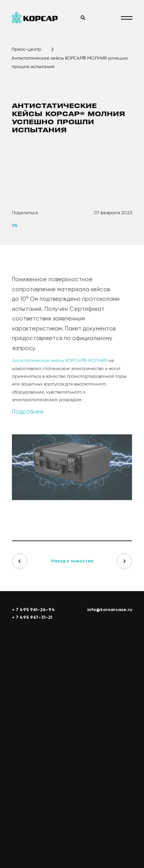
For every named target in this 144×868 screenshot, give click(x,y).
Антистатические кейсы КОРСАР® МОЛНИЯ (60, 363)
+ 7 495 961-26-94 (33, 610)
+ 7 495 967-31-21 (32, 618)
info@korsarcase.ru (110, 610)
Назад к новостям (72, 563)
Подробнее (28, 414)
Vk (15, 226)
